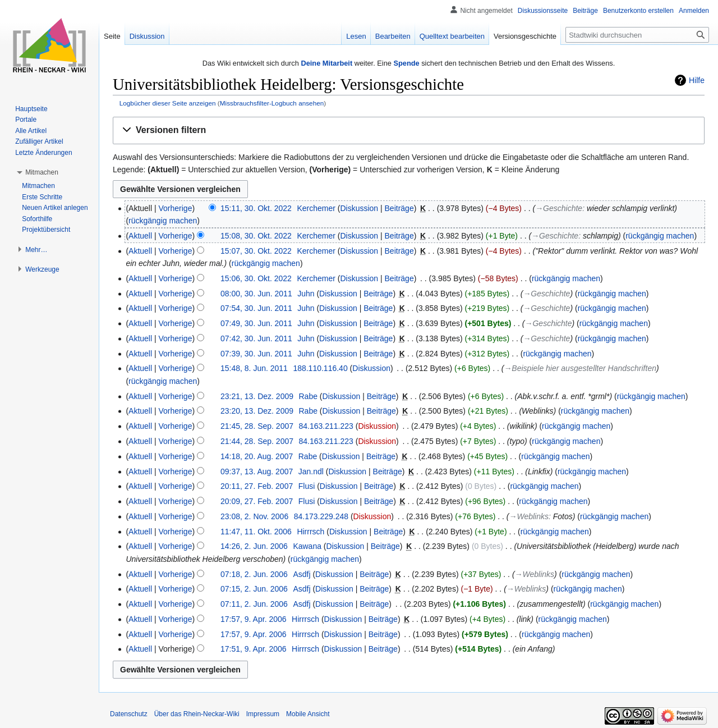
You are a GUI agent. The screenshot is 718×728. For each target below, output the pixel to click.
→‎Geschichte (559, 208)
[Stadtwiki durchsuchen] (637, 35)
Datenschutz (129, 714)
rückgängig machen (163, 221)
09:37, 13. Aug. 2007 (257, 471)
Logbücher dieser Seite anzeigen (168, 103)
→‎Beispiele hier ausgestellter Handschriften (580, 368)
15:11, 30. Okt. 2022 (256, 208)
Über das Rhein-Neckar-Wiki (197, 714)
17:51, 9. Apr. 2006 (254, 649)
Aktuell (140, 236)
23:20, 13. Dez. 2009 (257, 411)
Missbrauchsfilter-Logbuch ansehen (272, 103)
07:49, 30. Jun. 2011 (256, 323)
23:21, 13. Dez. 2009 (257, 396)
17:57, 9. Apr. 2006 (254, 619)
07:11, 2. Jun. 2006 (254, 604)
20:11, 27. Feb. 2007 (257, 486)
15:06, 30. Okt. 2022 (256, 278)
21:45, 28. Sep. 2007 (257, 426)
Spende (406, 63)
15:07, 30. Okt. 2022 (256, 251)
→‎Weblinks (529, 516)
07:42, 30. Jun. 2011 (256, 338)
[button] (409, 131)
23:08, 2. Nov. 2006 (254, 516)
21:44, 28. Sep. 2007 (257, 441)
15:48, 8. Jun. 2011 (254, 368)
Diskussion (359, 208)
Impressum (263, 714)
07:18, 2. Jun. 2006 (254, 574)
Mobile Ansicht (308, 714)
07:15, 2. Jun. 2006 (254, 589)
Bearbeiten (393, 36)
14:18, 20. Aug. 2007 (257, 456)
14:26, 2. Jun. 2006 (254, 546)
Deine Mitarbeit (326, 63)
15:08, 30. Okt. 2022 (256, 236)
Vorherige (176, 208)
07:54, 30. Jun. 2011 (256, 308)
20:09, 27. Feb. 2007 (257, 501)
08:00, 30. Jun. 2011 (256, 294)
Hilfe (697, 80)
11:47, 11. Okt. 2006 (256, 532)
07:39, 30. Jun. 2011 (256, 354)
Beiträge (399, 208)
